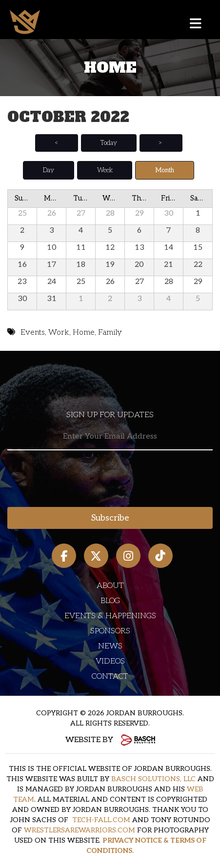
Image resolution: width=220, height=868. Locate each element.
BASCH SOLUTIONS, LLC (153, 779)
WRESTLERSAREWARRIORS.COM (80, 830)
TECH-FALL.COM (101, 820)
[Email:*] (110, 437)
